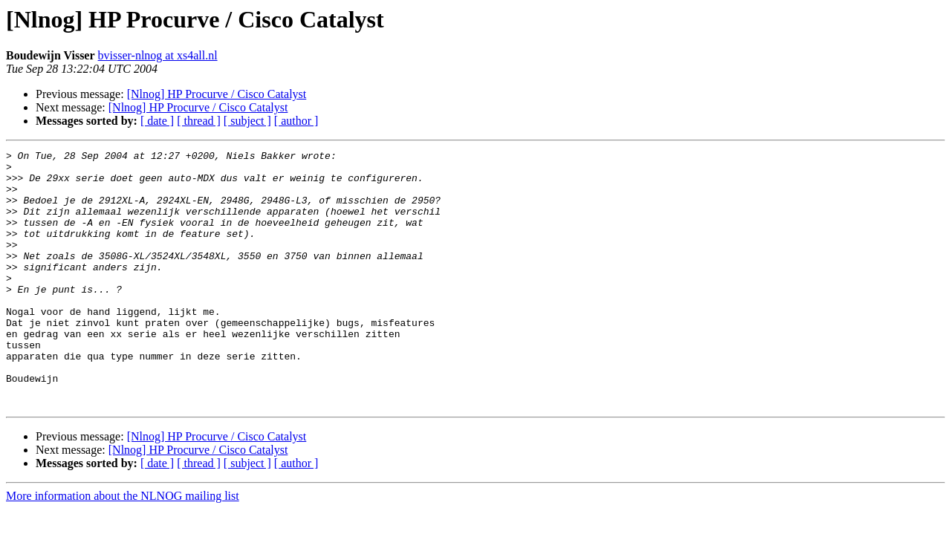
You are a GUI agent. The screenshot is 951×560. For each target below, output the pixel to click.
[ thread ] (199, 121)
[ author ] (296, 121)
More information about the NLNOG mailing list (123, 547)
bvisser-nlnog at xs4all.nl (158, 55)
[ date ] (157, 121)
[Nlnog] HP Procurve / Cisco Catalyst (217, 94)
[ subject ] (247, 121)
